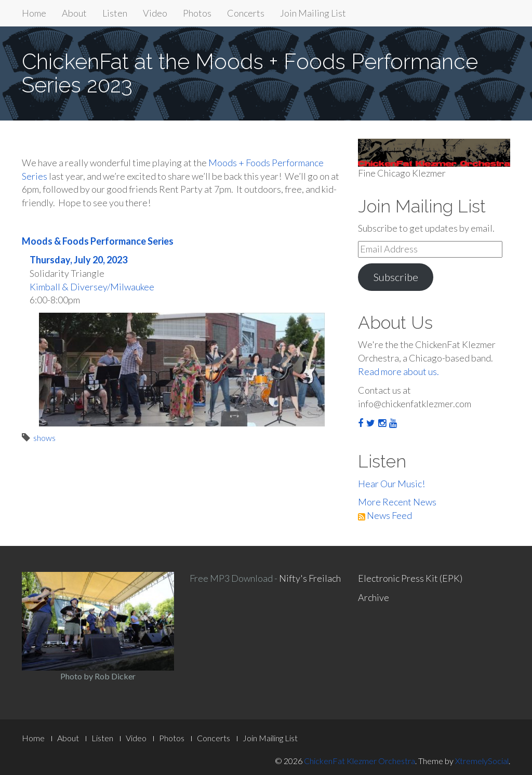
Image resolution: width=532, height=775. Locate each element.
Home (34, 13)
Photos (197, 13)
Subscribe (396, 277)
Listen (115, 13)
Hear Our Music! (391, 484)
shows (44, 438)
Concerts (246, 13)
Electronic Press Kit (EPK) (410, 578)
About (74, 13)
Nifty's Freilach (310, 578)
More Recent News (397, 502)
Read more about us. (398, 371)
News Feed (385, 515)
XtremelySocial (482, 761)
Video (155, 13)
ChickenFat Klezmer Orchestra (360, 761)
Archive (374, 597)
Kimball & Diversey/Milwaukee (92, 287)
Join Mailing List (313, 13)
